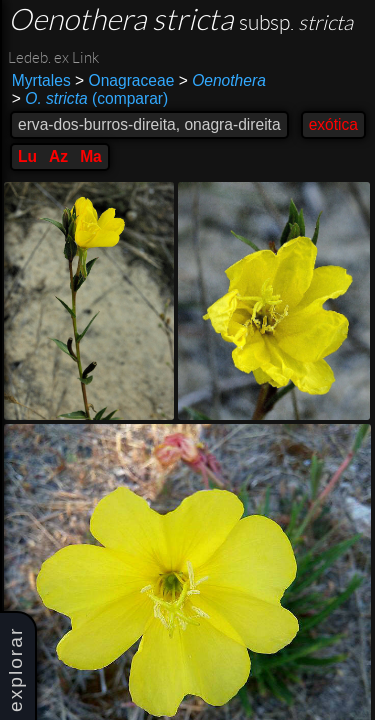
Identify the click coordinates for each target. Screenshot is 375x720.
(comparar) (90, 99)
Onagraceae (124, 80)
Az (58, 156)
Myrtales (41, 80)
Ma (91, 156)
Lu (27, 156)
